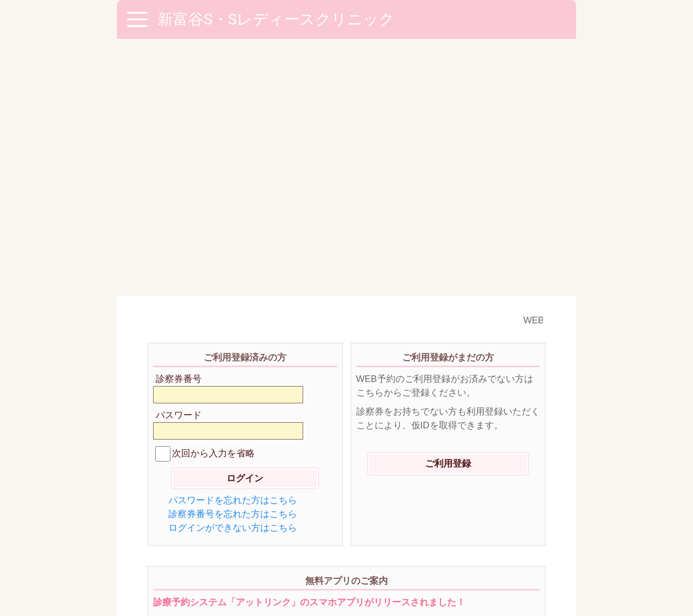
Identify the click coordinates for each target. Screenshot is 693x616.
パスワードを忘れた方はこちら (233, 243)
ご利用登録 (448, 207)
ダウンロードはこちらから (346, 439)
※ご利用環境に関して (196, 557)
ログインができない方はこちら (233, 271)
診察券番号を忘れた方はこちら (233, 257)
